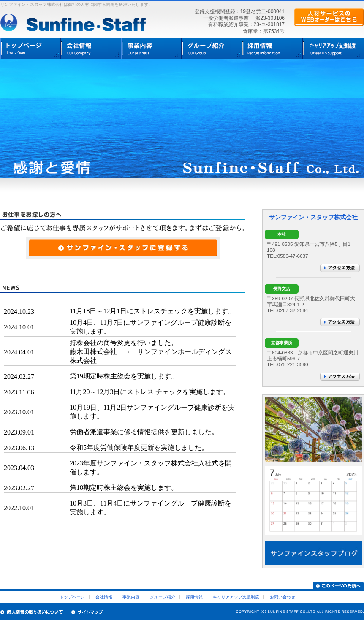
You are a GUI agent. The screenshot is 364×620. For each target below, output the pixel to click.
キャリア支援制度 (333, 49)
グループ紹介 (212, 49)
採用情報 (272, 49)
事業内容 (151, 49)
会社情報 (91, 49)
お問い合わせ (283, 597)
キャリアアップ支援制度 (236, 597)
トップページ (31, 49)
